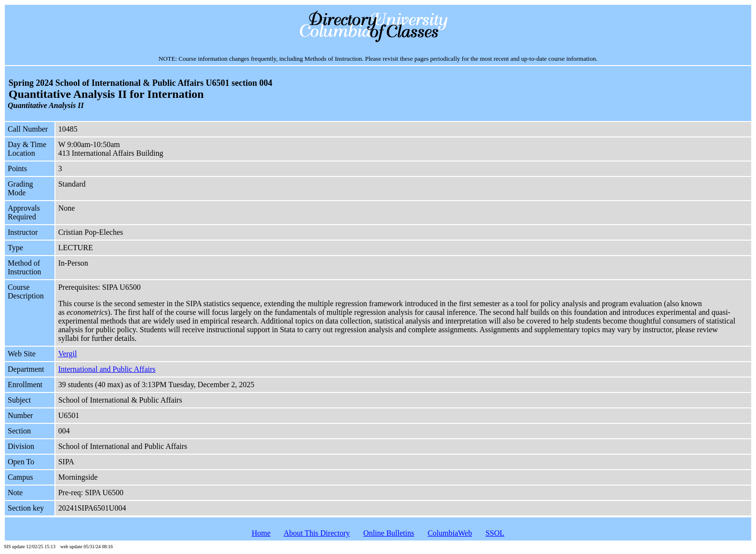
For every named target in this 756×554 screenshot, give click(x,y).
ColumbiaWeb (450, 533)
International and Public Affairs (107, 369)
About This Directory (317, 533)
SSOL (495, 533)
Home (261, 533)
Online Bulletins (389, 533)
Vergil (68, 354)
